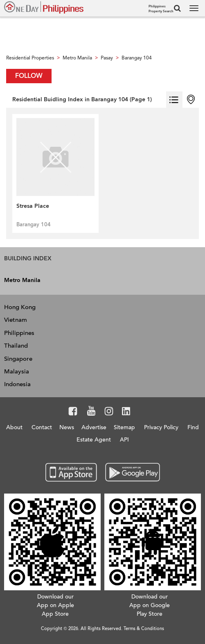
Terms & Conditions (144, 629)
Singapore (18, 359)
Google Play (132, 473)
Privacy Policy (161, 427)
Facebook (73, 412)
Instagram (109, 412)
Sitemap (124, 427)
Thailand (16, 346)
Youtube (91, 412)
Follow (29, 76)
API (124, 440)
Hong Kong (20, 307)
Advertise (94, 427)
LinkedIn (126, 412)
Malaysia (17, 371)
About (14, 427)
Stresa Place (33, 206)
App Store (71, 473)
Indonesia (17, 384)
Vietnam (16, 320)
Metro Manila (22, 280)
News (67, 427)
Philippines (19, 333)
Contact (42, 427)
